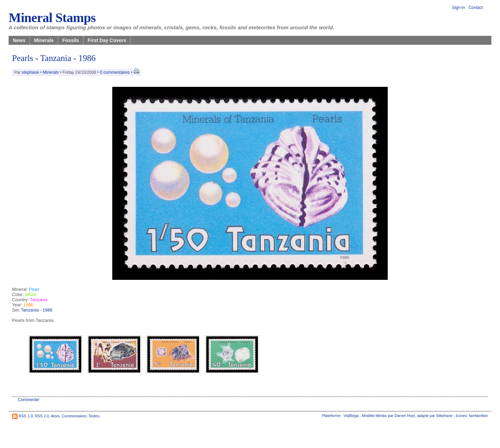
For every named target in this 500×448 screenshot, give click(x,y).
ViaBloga (351, 416)
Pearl (34, 289)
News (19, 40)
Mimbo (381, 416)
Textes (94, 416)
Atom (55, 416)
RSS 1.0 (26, 416)
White (31, 294)
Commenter (29, 400)
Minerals (44, 40)
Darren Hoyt (405, 416)
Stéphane (444, 416)
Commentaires (74, 416)
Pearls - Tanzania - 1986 (54, 58)
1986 (28, 305)
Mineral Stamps (52, 18)
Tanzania (39, 300)
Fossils (71, 40)
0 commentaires (115, 72)
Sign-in (459, 8)
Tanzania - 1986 (37, 310)
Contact (476, 8)
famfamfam (478, 416)
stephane (30, 72)
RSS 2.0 (42, 416)
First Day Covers (107, 40)
